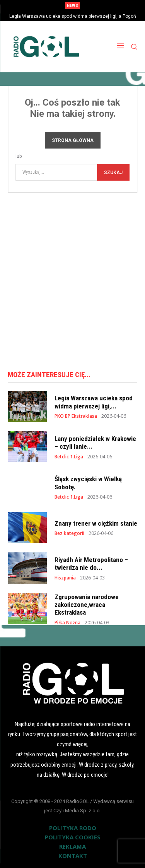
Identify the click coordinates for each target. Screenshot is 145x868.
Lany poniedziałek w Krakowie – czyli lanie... (95, 443)
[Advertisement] (72, 279)
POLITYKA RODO (73, 828)
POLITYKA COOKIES (73, 837)
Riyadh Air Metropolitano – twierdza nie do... (91, 564)
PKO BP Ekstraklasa (76, 416)
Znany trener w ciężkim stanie (96, 523)
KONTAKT (73, 856)
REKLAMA (72, 846)
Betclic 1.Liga (69, 457)
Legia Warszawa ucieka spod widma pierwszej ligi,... (94, 402)
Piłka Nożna (67, 623)
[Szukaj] (113, 172)
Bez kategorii (69, 533)
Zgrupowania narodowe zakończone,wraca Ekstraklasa (87, 605)
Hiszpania (65, 578)
